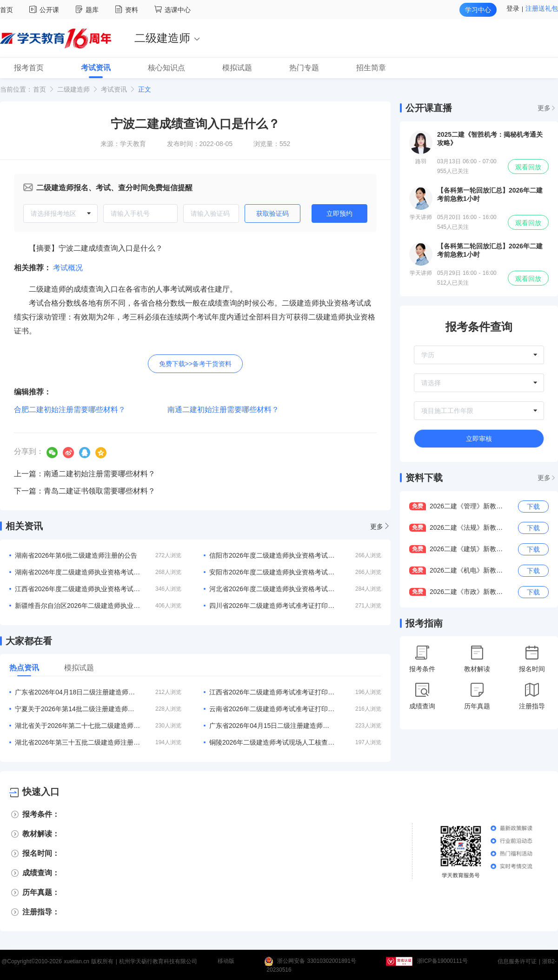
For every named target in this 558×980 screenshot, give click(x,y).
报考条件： (41, 814)
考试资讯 (114, 89)
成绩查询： (41, 873)
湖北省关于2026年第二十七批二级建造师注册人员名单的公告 (78, 726)
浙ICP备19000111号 (442, 961)
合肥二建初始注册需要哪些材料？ (70, 410)
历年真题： (41, 892)
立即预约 (339, 213)
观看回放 (528, 167)
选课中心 (173, 10)
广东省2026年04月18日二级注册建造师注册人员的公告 (78, 692)
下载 (533, 507)
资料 (128, 10)
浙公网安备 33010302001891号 (317, 961)
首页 (7, 10)
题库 (88, 10)
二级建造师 (73, 89)
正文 (145, 89)
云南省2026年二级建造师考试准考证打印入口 (272, 709)
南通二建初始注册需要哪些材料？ (223, 410)
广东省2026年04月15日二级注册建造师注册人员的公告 (272, 726)
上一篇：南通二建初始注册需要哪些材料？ (85, 474)
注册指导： (41, 912)
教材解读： (41, 834)
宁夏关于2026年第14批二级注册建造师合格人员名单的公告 (78, 709)
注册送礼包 (542, 8)
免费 (418, 506)
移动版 (226, 961)
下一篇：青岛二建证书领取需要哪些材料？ (85, 491)
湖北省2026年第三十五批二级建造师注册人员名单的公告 (78, 742)
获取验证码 (272, 213)
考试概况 (68, 268)
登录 (513, 8)
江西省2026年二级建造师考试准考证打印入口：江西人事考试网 (272, 692)
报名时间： (41, 853)
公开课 (45, 10)
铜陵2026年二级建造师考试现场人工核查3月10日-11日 (272, 742)
